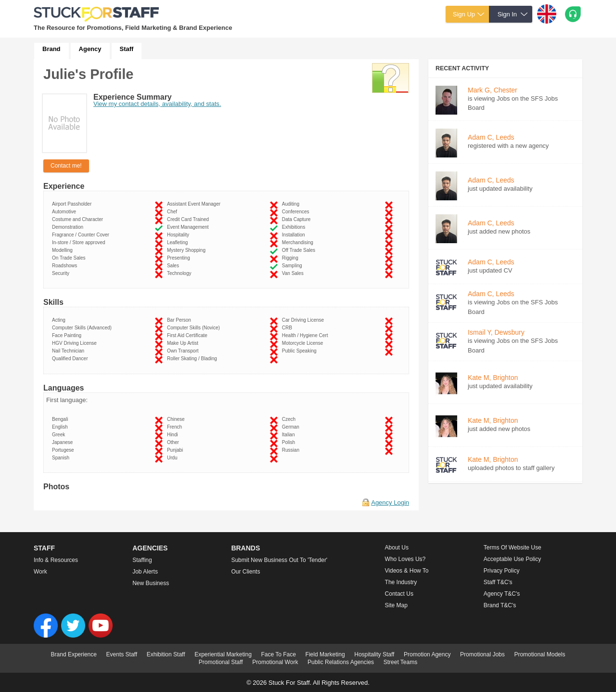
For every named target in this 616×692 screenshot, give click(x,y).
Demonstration (69, 227)
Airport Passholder (73, 204)
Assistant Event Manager (195, 204)
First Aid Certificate (188, 335)
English (61, 427)
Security (62, 273)
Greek (60, 435)
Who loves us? (405, 559)
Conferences (297, 212)
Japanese (64, 442)
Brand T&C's (500, 605)
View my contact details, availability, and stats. (157, 104)
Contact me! (66, 166)
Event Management (189, 227)
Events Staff (122, 654)
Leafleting (179, 242)
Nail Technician (70, 351)
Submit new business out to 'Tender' (279, 560)
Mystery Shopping (188, 250)
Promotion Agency (427, 654)
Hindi (174, 435)
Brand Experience (74, 654)
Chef (173, 212)
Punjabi (176, 450)
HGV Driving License (76, 343)
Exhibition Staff (166, 654)
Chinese (177, 419)
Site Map (396, 605)
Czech (290, 419)
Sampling (293, 266)
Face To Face (278, 654)
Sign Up (464, 14)
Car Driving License (304, 320)
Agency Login (390, 503)
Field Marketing (325, 654)
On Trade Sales (70, 258)
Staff (127, 49)
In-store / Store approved (80, 242)
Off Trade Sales (300, 250)
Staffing (142, 560)
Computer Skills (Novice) (195, 328)
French (176, 427)
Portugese (64, 450)
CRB (289, 328)
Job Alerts (145, 572)
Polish (290, 442)
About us (397, 548)
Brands (245, 548)
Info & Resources (56, 560)
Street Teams (400, 662)
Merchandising (299, 242)
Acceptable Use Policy (512, 559)
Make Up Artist (184, 343)
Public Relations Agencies (341, 662)
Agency (90, 49)
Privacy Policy (502, 571)
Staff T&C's (498, 582)
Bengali (61, 419)
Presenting (180, 258)
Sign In (507, 14)
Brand (51, 49)
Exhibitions (295, 227)
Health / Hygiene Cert (306, 335)
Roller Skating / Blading (193, 359)
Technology (180, 273)
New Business (151, 583)
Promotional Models (539, 654)
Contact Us (399, 594)
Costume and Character (79, 219)
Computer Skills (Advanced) (83, 328)
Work (40, 572)
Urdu (173, 458)
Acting (60, 320)
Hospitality (180, 235)
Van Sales (294, 273)
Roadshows (66, 266)
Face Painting (68, 335)
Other (174, 442)
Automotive (65, 212)
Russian (292, 450)
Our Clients (245, 572)
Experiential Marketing (223, 654)
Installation (295, 235)
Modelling (64, 250)
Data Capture (298, 219)
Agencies (150, 548)
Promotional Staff (221, 662)
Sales (174, 266)
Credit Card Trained (189, 219)
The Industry (401, 582)
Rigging (291, 258)
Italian (290, 435)
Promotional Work (275, 662)
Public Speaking (301, 351)
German (292, 427)
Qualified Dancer (71, 359)
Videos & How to (407, 571)
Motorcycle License (304, 343)
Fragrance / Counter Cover (82, 235)
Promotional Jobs (482, 654)
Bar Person (180, 320)
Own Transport (184, 351)
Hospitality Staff (374, 654)
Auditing (292, 204)
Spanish (62, 458)
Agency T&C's (502, 594)
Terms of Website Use (513, 548)
